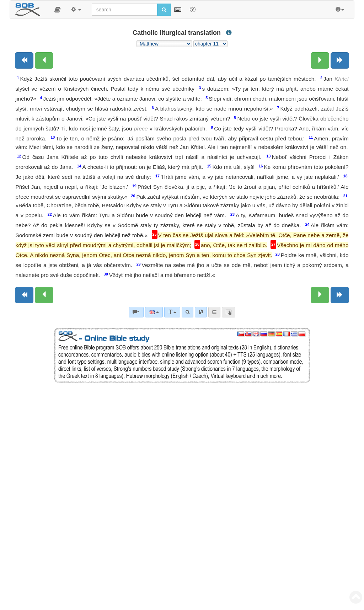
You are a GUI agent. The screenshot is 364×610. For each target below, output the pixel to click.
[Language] (154, 312)
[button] (57, 10)
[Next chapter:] (320, 60)
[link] (201, 312)
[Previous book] (24, 60)
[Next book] (340, 60)
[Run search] (164, 10)
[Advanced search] (188, 312)
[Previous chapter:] (44, 60)
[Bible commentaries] (136, 312)
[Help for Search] (193, 9)
